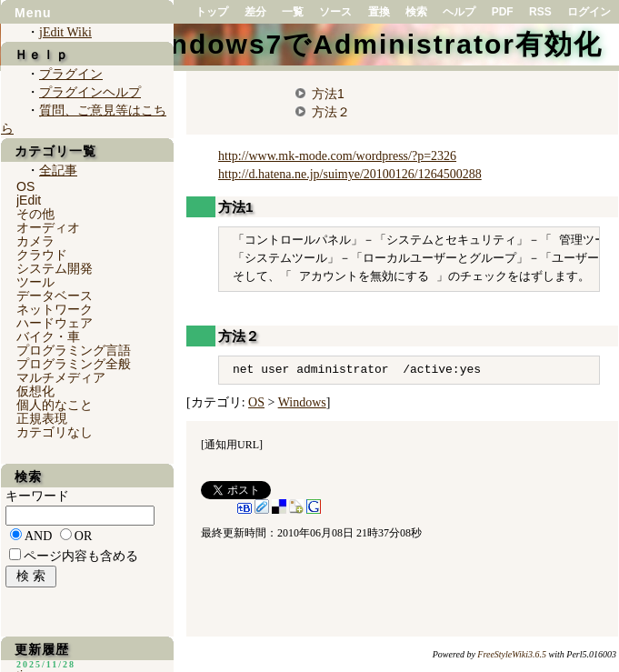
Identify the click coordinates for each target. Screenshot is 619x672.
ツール (35, 282)
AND (38, 536)
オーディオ (48, 227)
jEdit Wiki (65, 32)
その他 (35, 214)
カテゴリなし (55, 432)
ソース (335, 12)
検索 (416, 12)
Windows (302, 402)
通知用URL (232, 445)
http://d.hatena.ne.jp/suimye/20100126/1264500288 (350, 174)
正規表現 (42, 418)
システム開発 (55, 268)
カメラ (35, 241)
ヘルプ (459, 12)
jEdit (29, 200)
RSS (540, 12)
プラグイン (71, 74)
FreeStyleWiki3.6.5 (512, 654)
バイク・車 (48, 336)
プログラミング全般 (74, 364)
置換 (379, 12)
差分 (255, 12)
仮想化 (35, 391)
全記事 (58, 171)
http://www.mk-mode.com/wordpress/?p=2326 (337, 156)
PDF (503, 12)
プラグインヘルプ (90, 92)
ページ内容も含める (81, 556)
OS (256, 402)
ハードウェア (55, 323)
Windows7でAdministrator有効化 (368, 44)
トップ (212, 12)
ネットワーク (55, 309)
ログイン (589, 12)
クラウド (42, 255)
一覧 (293, 12)
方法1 (328, 94)
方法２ (331, 112)
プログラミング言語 (74, 350)
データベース (55, 296)
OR (83, 536)
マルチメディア (61, 377)
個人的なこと (55, 405)
